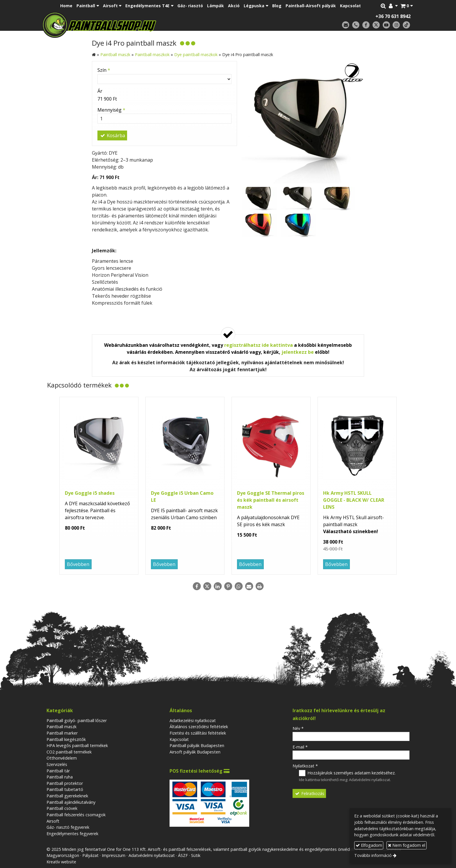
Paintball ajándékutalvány (71, 802)
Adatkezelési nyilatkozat (193, 720)
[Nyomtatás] (259, 586)
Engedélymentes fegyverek (72, 834)
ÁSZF (183, 855)
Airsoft (53, 821)
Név (298, 728)
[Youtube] (386, 25)
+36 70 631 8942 (393, 16)
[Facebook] (366, 25)
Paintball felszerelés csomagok (76, 815)
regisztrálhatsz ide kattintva (259, 345)
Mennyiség (111, 110)
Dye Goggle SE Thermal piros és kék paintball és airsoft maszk (271, 500)
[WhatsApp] (238, 586)
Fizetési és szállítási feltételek (198, 733)
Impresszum (114, 855)
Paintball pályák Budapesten (197, 745)
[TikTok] (406, 25)
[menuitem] (66, 6)
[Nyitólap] (140, 25)
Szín (104, 70)
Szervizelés (57, 764)
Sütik (196, 855)
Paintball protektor (65, 783)
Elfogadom (369, 845)
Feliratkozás (309, 793)
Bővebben (78, 564)
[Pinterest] (228, 586)
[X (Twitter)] (376, 25)
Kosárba (112, 135)
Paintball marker (62, 733)
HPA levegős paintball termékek (77, 745)
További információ (373, 855)
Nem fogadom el (407, 845)
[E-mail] (346, 25)
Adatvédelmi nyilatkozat (369, 780)
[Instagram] (396, 25)
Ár (100, 91)
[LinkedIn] (218, 586)
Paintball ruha (60, 777)
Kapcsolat (179, 739)
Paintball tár (58, 771)
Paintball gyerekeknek (67, 796)
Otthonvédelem (62, 758)
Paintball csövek (62, 808)
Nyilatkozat (305, 766)
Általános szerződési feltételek (199, 727)
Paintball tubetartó (65, 789)
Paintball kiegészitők (66, 739)
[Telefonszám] (356, 25)
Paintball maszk (62, 727)
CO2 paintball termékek (69, 752)
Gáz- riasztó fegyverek (68, 827)
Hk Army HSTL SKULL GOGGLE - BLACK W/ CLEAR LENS (354, 500)
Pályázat (90, 855)
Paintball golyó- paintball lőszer (77, 720)
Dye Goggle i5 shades (90, 493)
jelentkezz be (298, 352)
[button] (407, 6)
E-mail (300, 747)
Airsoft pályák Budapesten (195, 752)
